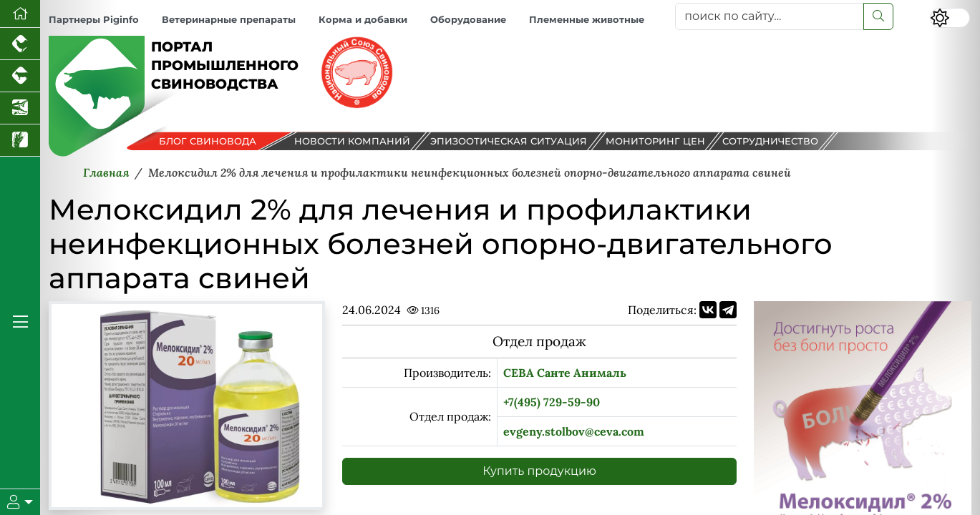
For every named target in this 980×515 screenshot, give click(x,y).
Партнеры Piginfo (94, 20)
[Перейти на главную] (20, 14)
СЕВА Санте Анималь (565, 373)
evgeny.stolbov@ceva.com (574, 431)
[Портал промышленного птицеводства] (20, 44)
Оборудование (468, 20)
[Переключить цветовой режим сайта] (950, 18)
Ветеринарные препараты (229, 20)
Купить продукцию (539, 471)
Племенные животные (587, 20)
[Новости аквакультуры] (20, 108)
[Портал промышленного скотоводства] (20, 76)
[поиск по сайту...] (769, 16)
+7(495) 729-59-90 (552, 402)
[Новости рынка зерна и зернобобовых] (20, 141)
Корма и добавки (363, 20)
